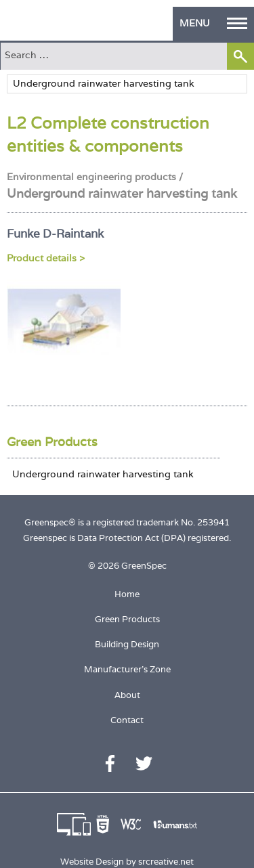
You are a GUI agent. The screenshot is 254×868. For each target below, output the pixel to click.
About (127, 695)
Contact (127, 720)
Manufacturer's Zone (127, 669)
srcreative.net (166, 862)
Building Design (127, 644)
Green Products (52, 442)
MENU (213, 23)
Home (127, 594)
